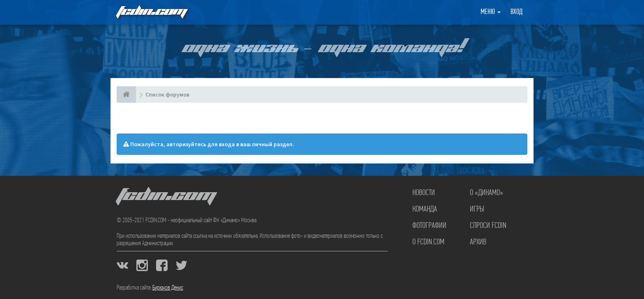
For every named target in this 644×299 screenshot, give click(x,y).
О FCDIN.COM (428, 242)
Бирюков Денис (168, 288)
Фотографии (429, 226)
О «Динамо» (486, 193)
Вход (516, 12)
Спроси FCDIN (488, 226)
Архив (478, 242)
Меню (491, 12)
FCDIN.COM (151, 12)
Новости (424, 193)
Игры (477, 209)
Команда (425, 209)
